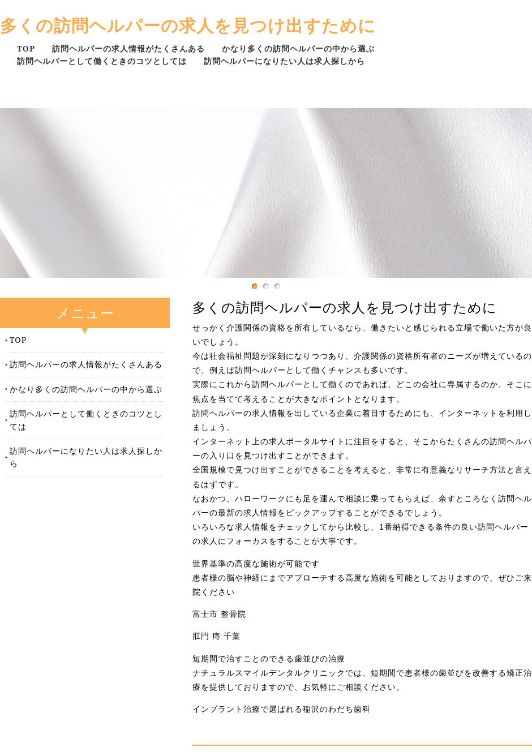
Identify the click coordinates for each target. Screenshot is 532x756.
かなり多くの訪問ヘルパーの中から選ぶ (298, 48)
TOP (26, 48)
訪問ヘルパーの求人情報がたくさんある (128, 48)
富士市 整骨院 (219, 614)
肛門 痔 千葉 (216, 636)
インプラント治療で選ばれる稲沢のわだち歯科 (282, 709)
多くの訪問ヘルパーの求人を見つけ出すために (188, 25)
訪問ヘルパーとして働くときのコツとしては (102, 61)
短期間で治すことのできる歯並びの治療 (269, 659)
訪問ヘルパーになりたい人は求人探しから (284, 61)
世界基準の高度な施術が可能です (256, 564)
